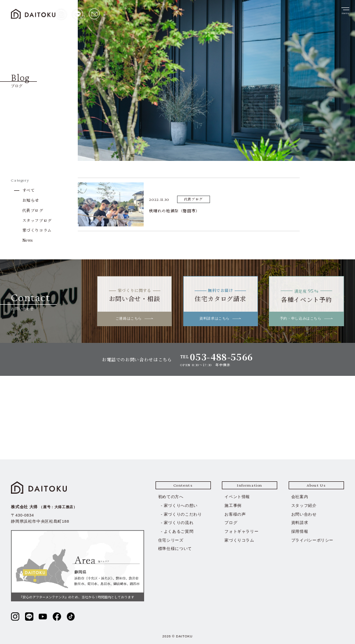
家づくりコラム (37, 230)
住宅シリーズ (171, 540)
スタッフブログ (37, 220)
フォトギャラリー (241, 531)
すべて (29, 190)
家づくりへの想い (181, 506)
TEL (217, 357)
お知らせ (31, 200)
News (28, 240)
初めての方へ (171, 497)
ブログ (231, 523)
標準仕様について (175, 549)
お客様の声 (235, 514)
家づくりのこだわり (183, 514)
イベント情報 (237, 497)
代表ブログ (33, 210)
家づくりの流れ (179, 523)
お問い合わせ (304, 514)
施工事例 (233, 506)
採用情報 (300, 531)
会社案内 (300, 497)
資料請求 (300, 523)
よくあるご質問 (179, 531)
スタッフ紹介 (304, 506)
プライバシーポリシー (312, 540)
